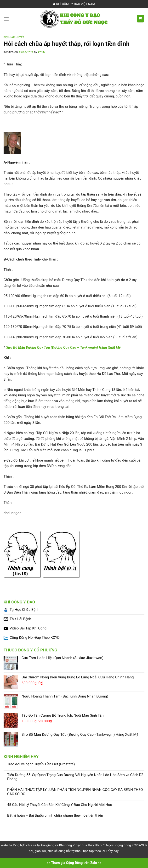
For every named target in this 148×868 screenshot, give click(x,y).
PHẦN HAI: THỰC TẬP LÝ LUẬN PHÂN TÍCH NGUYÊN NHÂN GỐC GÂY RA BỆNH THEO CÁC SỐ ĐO (75, 792)
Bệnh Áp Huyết (14, 37)
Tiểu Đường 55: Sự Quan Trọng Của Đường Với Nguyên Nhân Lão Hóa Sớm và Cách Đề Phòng (75, 777)
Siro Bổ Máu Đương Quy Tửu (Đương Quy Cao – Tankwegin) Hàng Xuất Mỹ (63, 347)
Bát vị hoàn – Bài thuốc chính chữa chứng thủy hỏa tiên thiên (55, 816)
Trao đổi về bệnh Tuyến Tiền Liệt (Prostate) (41, 764)
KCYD (41, 52)
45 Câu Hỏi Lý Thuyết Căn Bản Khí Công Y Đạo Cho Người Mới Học (60, 805)
